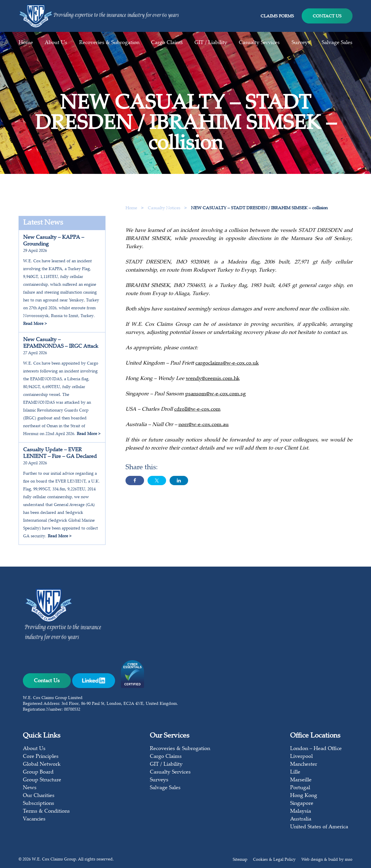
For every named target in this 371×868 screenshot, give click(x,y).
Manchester (304, 765)
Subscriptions (39, 804)
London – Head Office (316, 749)
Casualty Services (259, 43)
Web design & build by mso (327, 860)
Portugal (300, 788)
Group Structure (42, 780)
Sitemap (240, 860)
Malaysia (301, 811)
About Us (56, 43)
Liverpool (301, 757)
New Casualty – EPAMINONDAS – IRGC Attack (61, 343)
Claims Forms (277, 16)
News (30, 788)
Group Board (38, 772)
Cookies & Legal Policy (274, 860)
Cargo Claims (167, 43)
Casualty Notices (165, 208)
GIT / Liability (211, 43)
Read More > (35, 324)
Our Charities (39, 796)
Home (26, 43)
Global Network (42, 765)
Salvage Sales (337, 43)
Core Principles (41, 757)
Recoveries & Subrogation (109, 43)
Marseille (301, 780)
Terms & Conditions (46, 811)
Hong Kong (304, 796)
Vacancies (34, 819)
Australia (301, 819)
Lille (295, 772)
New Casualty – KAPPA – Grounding (54, 241)
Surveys (301, 43)
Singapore (302, 804)
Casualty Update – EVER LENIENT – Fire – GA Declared (60, 453)
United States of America (319, 827)
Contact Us (327, 16)
